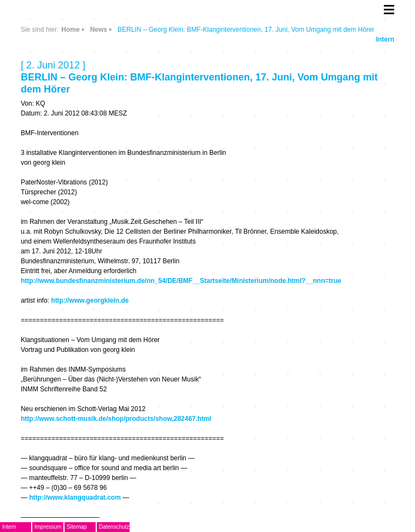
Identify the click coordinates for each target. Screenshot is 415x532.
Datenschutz (114, 527)
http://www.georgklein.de (90, 300)
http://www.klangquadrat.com (75, 498)
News (99, 30)
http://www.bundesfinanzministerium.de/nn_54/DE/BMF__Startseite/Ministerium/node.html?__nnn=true (181, 281)
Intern (385, 39)
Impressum (48, 527)
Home (70, 30)
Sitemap (77, 527)
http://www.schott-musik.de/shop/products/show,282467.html (116, 419)
